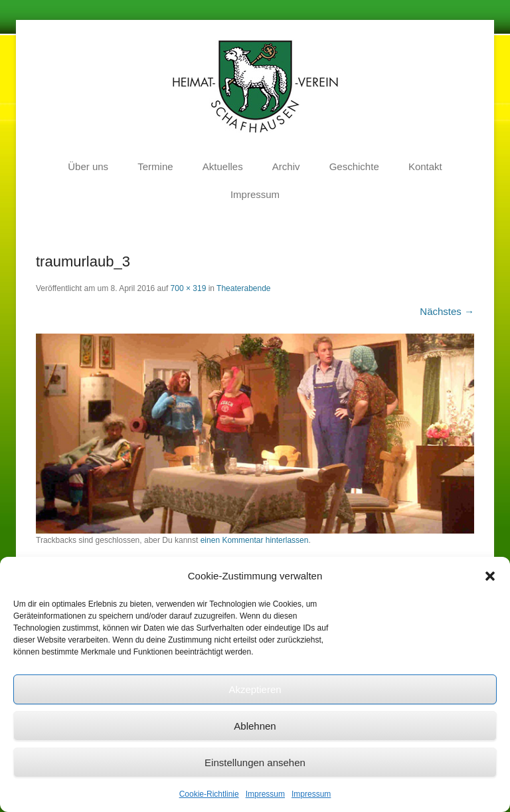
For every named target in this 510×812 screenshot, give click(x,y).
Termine (155, 166)
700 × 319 (189, 288)
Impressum (265, 794)
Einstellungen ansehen (255, 762)
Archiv (286, 166)
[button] (490, 576)
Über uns (88, 166)
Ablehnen (255, 726)
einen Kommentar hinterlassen (255, 540)
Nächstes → (447, 311)
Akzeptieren (255, 689)
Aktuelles (223, 166)
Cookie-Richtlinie (209, 794)
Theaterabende (243, 288)
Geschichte (354, 166)
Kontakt (425, 166)
